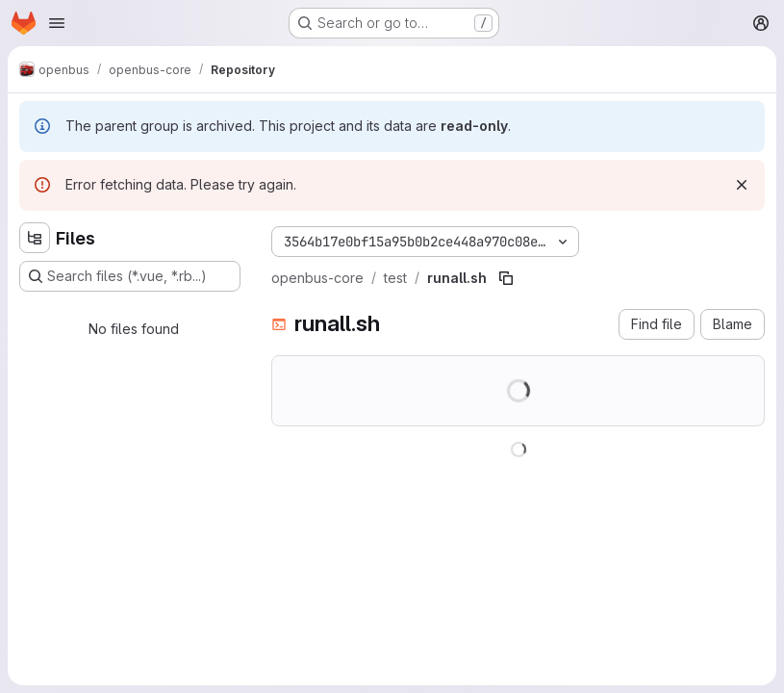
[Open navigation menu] (57, 23)
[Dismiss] (742, 185)
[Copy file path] (506, 278)
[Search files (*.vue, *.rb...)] (130, 276)
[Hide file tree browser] (35, 238)
